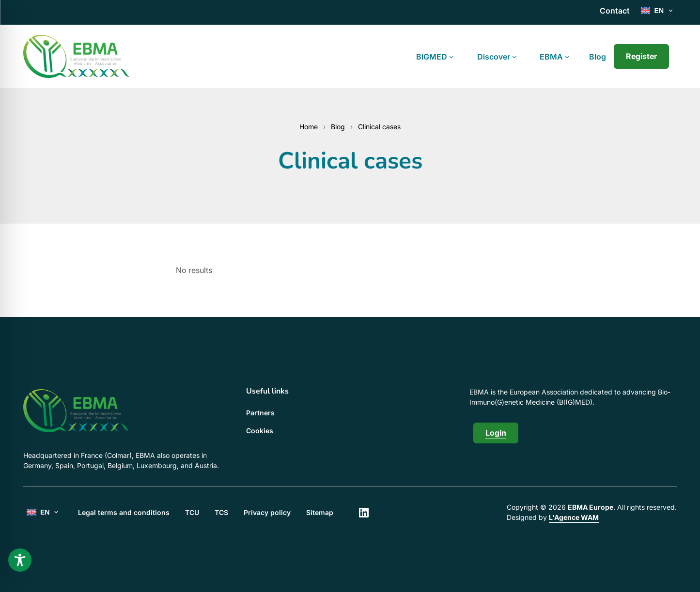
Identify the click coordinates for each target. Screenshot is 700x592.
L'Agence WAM (574, 517)
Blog (338, 127)
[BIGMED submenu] (451, 57)
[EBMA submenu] (567, 57)
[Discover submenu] (514, 57)
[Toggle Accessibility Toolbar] (20, 560)
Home (309, 127)
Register (641, 56)
